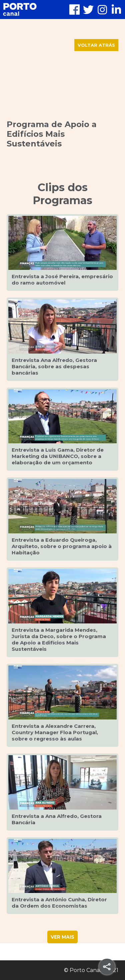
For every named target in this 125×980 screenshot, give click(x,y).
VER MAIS (62, 937)
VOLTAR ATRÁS (96, 45)
